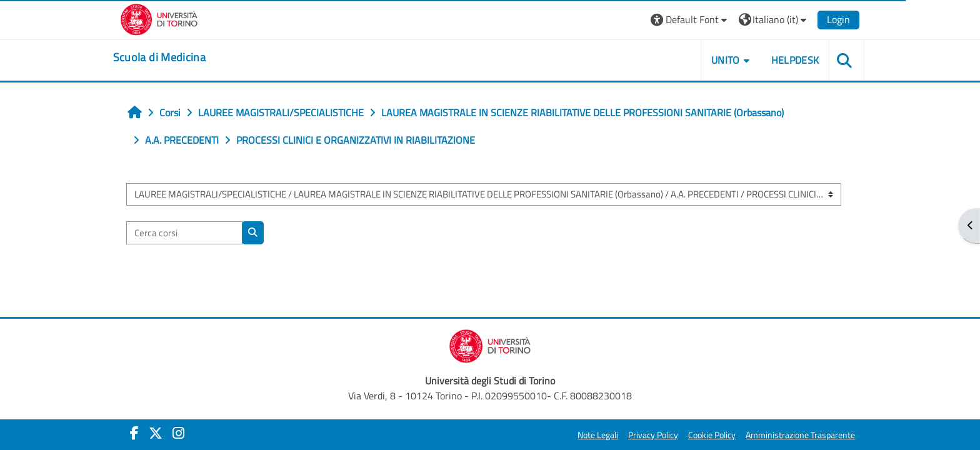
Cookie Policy (698, 435)
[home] (173, 57)
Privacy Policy (639, 435)
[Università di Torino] (173, 18)
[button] (676, 20)
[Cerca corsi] (197, 233)
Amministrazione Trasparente (787, 435)
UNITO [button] (712, 60)
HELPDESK (781, 60)
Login (825, 19)
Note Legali (584, 435)
